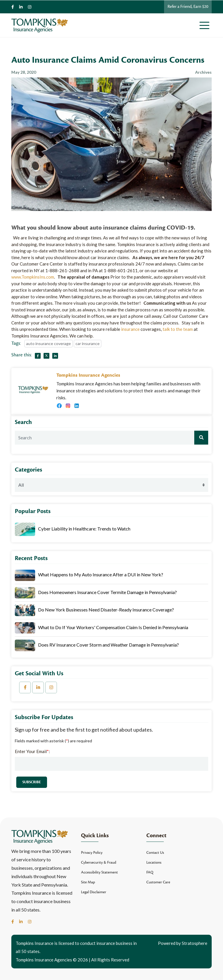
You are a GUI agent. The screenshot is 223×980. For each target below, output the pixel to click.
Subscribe (32, 782)
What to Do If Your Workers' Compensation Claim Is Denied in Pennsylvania (113, 627)
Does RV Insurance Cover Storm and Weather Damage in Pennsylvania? (108, 645)
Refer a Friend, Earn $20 (188, 7)
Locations (154, 862)
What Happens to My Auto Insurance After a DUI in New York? (101, 574)
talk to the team (178, 329)
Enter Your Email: (32, 751)
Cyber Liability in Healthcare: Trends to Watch (84, 529)
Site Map (88, 882)
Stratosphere (195, 943)
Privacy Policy (92, 853)
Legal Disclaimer (94, 892)
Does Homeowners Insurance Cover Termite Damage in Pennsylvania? (107, 592)
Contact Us (155, 853)
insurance (130, 329)
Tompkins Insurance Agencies (88, 375)
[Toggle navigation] (206, 25)
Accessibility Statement (99, 872)
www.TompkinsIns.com (33, 277)
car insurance (88, 343)
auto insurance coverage (48, 343)
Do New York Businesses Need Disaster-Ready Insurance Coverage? (106, 610)
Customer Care (158, 882)
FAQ (150, 872)
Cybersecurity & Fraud (99, 862)
